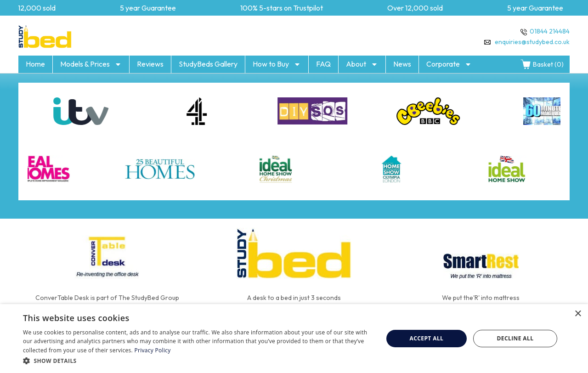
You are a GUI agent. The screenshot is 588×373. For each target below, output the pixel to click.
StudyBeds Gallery (208, 64)
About (362, 64)
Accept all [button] (427, 338)
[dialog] (294, 339)
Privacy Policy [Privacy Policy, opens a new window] (152, 350)
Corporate (449, 64)
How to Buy (277, 64)
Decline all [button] (515, 338)
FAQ (323, 64)
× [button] (578, 314)
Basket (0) (542, 64)
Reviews (150, 64)
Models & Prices (91, 64)
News (402, 64)
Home (35, 64)
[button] (198, 361)
